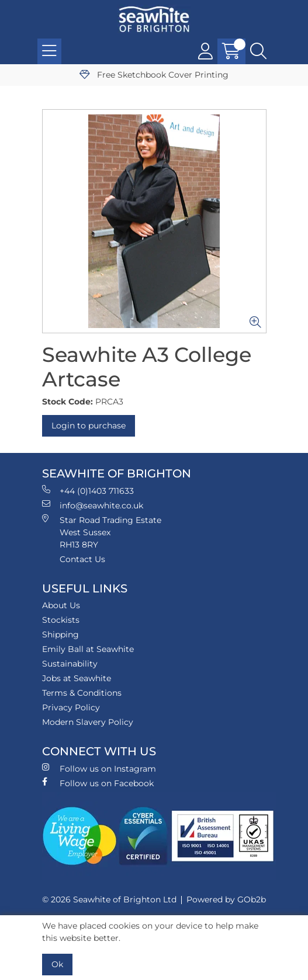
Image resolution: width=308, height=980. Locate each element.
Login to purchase (89, 426)
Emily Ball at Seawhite (88, 649)
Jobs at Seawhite (77, 678)
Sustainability (70, 664)
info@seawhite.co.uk (93, 505)
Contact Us (82, 559)
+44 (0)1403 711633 (88, 491)
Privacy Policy (71, 707)
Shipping (60, 634)
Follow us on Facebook (98, 783)
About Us (61, 605)
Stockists (61, 620)
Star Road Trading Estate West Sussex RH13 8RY (102, 532)
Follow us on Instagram (99, 768)
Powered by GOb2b (226, 899)
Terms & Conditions (82, 693)
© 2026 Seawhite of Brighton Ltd (109, 899)
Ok (57, 964)
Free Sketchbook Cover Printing (154, 75)
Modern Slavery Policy (88, 722)
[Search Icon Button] (258, 51)
